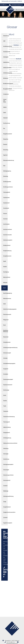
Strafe (5, 395)
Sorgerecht (6, 369)
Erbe (4, 166)
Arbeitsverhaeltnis (6, 68)
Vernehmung (6, 459)
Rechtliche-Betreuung (6, 331)
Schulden (5, 358)
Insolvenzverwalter (6, 235)
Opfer (5, 304)
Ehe (4, 129)
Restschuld (6, 337)
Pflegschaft (6, 320)
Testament (6, 411)
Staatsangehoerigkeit (6, 379)
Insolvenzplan (6, 224)
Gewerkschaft (6, 203)
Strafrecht (18, 59)
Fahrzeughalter (6, 192)
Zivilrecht (5, 518)
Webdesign (6, 491)
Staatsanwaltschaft (6, 385)
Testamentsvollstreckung (6, 417)
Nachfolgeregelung (6, 293)
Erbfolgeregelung (6, 171)
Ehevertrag (6, 150)
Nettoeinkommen (6, 299)
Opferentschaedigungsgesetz (6, 309)
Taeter (5, 406)
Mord (4, 288)
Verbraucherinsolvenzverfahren (6, 443)
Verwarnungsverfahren (6, 475)
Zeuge (5, 502)
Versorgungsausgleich (6, 464)
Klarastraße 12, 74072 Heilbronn (12, 641)
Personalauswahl (6, 314)
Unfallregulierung (6, 438)
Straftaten (16, 45)
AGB (4, 41)
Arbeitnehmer (6, 62)
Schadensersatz (6, 342)
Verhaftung (6, 448)
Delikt (5, 113)
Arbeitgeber (6, 57)
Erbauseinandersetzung (6, 160)
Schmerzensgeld (6, 353)
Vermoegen (6, 454)
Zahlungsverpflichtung (6, 496)
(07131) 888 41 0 (11, 642)
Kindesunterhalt (6, 245)
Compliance (6, 94)
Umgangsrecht (6, 433)
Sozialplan (6, 374)
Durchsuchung (6, 123)
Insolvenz (5, 219)
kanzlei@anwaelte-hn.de (17, 5)
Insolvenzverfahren (6, 229)
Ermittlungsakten (6, 182)
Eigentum (5, 155)
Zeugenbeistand (6, 507)
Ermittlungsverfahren (6, 187)
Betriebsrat (6, 78)
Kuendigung (6, 272)
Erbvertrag (6, 176)
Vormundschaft (6, 480)
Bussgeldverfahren (6, 89)
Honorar (5, 214)
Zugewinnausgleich (6, 523)
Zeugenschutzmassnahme (6, 512)
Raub (4, 325)
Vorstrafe (5, 486)
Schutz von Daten (5, 101)
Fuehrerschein (6, 198)
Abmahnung (6, 36)
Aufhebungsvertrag (6, 73)
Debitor (5, 107)
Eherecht (5, 144)
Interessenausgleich (6, 240)
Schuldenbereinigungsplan (6, 363)
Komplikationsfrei (6, 256)
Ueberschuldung (6, 427)
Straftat (5, 401)
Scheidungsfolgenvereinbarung (6, 348)
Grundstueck (6, 208)
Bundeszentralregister (6, 84)
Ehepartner (6, 139)
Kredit (5, 261)
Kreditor (5, 267)
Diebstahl (5, 118)
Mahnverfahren (6, 277)
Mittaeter (5, 283)
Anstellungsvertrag (6, 46)
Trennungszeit (6, 422)
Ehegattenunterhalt (6, 134)
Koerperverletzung (6, 251)
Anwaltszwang (6, 52)
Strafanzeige (6, 390)
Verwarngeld (6, 470)
